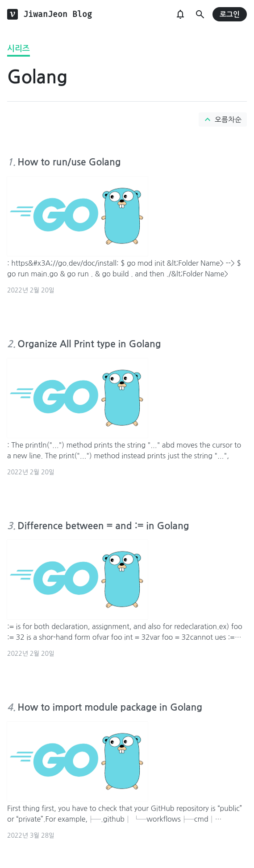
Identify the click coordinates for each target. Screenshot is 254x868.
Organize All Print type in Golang (89, 344)
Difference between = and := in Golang (103, 526)
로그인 (230, 14)
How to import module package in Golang (110, 707)
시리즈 (19, 49)
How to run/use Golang (69, 162)
